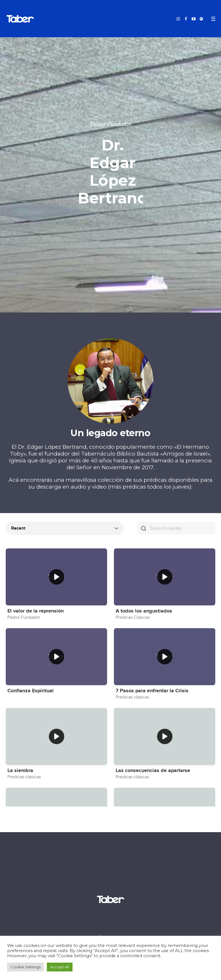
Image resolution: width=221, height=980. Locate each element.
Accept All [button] (60, 967)
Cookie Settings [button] (26, 967)
